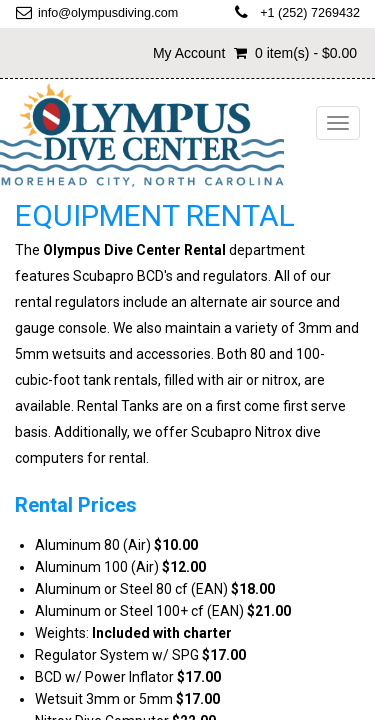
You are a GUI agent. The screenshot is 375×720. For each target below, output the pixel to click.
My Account (189, 53)
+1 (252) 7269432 (310, 13)
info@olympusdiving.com (108, 13)
